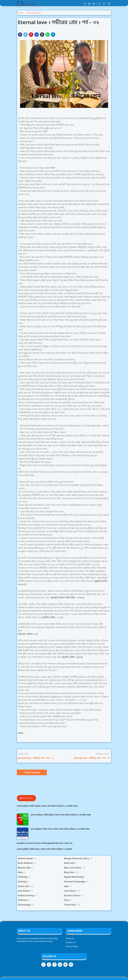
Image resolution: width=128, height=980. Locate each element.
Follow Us (26, 798)
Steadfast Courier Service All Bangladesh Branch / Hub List (45, 843)
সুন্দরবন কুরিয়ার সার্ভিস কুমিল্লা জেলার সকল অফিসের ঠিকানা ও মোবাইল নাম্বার (61, 815)
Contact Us (71, 942)
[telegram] (54, 965)
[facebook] (85, 4)
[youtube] (94, 4)
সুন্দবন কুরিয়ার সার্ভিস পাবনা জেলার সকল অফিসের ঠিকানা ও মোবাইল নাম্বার (60, 829)
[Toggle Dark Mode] (99, 4)
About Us (70, 938)
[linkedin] (60, 965)
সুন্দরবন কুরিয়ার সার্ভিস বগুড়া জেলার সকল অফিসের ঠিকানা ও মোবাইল (44, 849)
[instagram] (89, 4)
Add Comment (32, 772)
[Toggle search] (104, 4)
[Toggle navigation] (109, 4)
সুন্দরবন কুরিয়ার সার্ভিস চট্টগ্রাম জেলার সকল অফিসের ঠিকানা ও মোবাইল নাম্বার (47, 806)
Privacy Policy (72, 946)
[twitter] (65, 965)
